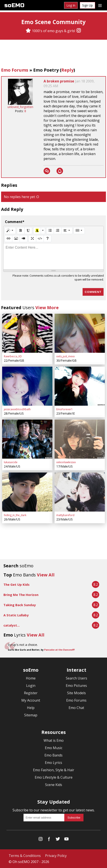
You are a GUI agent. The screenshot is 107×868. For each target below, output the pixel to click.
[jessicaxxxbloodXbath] (27, 386)
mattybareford (65, 515)
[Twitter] (58, 840)
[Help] (47, 239)
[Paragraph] (67, 231)
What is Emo (54, 740)
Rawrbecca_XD (13, 356)
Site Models (76, 693)
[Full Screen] (32, 239)
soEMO (14, 5)
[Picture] (16, 239)
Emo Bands (53, 755)
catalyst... (12, 625)
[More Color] (43, 231)
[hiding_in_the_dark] (27, 492)
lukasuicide (11, 462)
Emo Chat (76, 708)
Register (31, 693)
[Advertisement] (53, 54)
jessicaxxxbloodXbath (17, 409)
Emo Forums (15, 70)
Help (31, 708)
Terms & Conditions (25, 856)
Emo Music (54, 748)
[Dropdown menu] (100, 5)
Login (31, 686)
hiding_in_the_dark (15, 515)
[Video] (24, 239)
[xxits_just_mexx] (80, 333)
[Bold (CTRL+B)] (21, 231)
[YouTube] (66, 840)
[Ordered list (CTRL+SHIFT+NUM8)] (58, 231)
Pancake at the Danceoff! (59, 650)
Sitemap (31, 715)
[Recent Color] (37, 231)
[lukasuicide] (27, 439)
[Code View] (40, 239)
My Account (31, 700)
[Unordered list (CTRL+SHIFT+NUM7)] (50, 231)
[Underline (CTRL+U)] (28, 231)
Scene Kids (54, 785)
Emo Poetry (46, 70)
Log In (71, 5)
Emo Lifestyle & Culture (54, 777)
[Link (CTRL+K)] (8, 239)
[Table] (79, 231)
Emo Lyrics (53, 763)
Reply (67, 70)
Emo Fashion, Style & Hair (54, 770)
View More (47, 308)
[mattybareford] (80, 492)
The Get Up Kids (17, 584)
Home (31, 678)
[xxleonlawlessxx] (80, 439)
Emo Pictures (76, 686)
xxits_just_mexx (65, 356)
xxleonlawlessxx (66, 462)
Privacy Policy (56, 856)
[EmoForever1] (80, 386)
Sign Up (87, 5)
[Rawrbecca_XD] (27, 333)
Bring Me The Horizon (21, 595)
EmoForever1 (65, 409)
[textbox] (53, 256)
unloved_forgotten (20, 107)
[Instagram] (79, 31)
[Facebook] (49, 840)
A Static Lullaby (16, 615)
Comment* (15, 222)
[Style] (10, 231)
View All (46, 575)
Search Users (76, 678)
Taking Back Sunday (20, 605)
